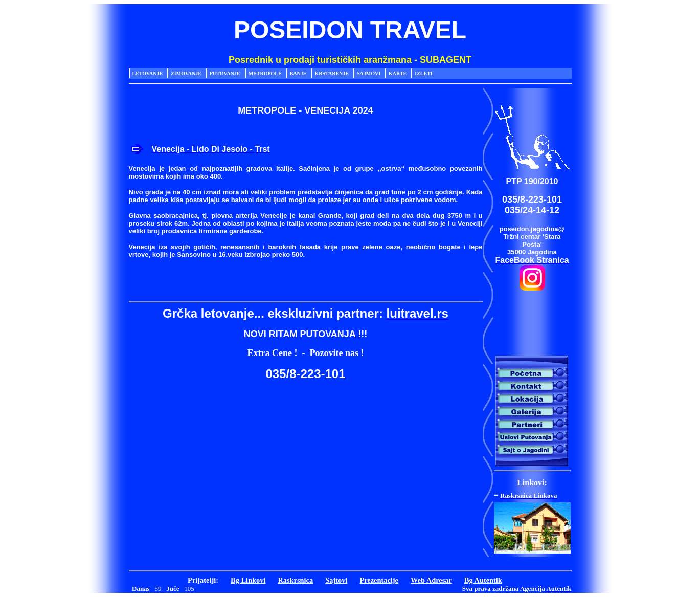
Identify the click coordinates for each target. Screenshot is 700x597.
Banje (298, 73)
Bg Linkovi (248, 580)
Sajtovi (336, 580)
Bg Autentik (483, 580)
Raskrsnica (295, 580)
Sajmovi (369, 73)
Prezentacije (379, 580)
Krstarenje (332, 73)
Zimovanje (186, 73)
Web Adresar (431, 580)
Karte (398, 73)
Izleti (423, 73)
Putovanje (225, 73)
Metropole (265, 73)
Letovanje (148, 73)
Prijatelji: (203, 580)
